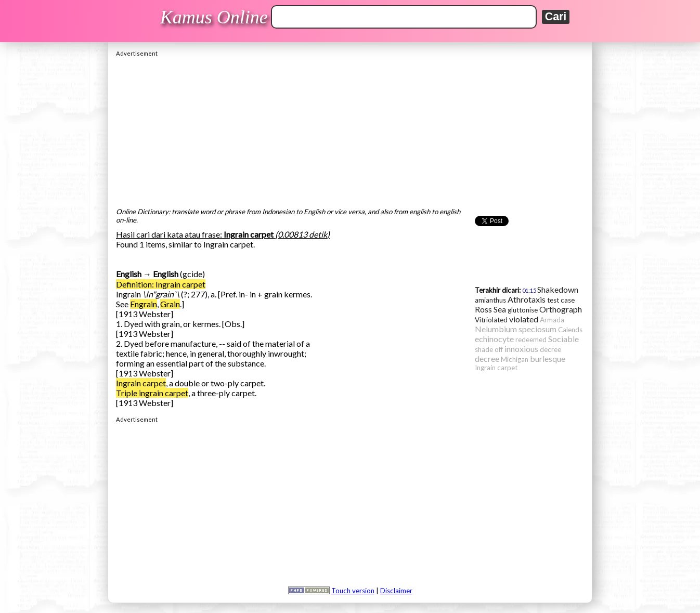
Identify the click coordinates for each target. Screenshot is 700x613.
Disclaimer (396, 591)
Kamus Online (214, 17)
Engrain (144, 304)
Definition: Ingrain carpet (161, 284)
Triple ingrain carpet (152, 393)
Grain (170, 304)
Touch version (353, 591)
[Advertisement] (350, 129)
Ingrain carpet (141, 383)
